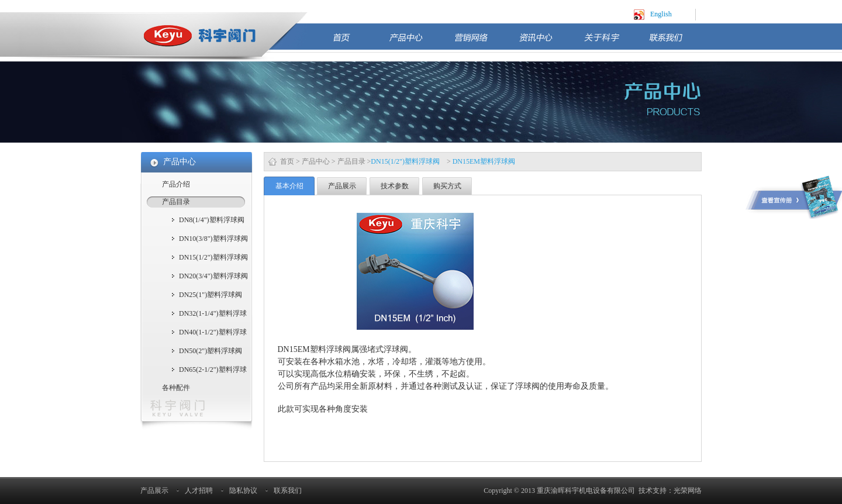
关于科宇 (610, 42)
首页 (355, 42)
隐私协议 (243, 491)
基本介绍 (289, 186)
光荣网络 (688, 491)
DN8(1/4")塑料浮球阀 (212, 220)
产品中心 (416, 42)
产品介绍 (176, 184)
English (661, 14)
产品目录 (351, 161)
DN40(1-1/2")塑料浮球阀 (213, 333)
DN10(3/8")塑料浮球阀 (213, 239)
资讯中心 (546, 42)
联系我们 (675, 42)
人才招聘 (199, 491)
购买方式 (447, 186)
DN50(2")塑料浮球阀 (210, 351)
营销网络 (481, 42)
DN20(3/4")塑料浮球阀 (213, 276)
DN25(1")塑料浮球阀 (210, 295)
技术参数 (395, 186)
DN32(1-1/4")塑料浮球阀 (213, 315)
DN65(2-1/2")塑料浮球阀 (213, 371)
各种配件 (176, 388)
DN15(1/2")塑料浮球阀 (213, 257)
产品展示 (342, 186)
